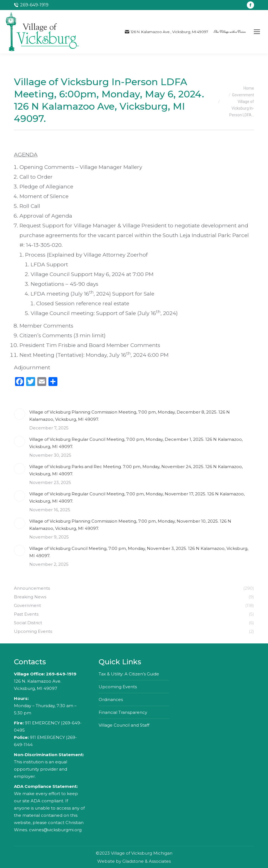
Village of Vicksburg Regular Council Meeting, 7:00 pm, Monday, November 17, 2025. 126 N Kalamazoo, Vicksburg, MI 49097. (137, 497)
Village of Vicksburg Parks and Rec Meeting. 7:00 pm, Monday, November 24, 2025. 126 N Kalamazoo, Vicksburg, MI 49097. (136, 470)
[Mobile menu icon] (257, 32)
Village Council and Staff (124, 725)
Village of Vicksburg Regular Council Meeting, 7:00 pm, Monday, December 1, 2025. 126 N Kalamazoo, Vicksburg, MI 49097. (136, 443)
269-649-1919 (61, 674)
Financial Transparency (123, 712)
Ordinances (111, 699)
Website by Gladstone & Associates (134, 861)
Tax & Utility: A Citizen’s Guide (129, 674)
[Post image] (20, 414)
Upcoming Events (118, 687)
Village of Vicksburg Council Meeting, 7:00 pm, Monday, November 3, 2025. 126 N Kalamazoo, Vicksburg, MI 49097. (139, 552)
